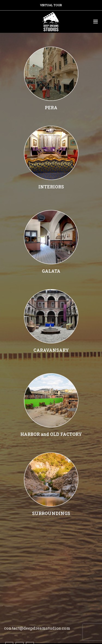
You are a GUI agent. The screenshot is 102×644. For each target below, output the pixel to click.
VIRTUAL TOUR (51, 5)
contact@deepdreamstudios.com (37, 628)
